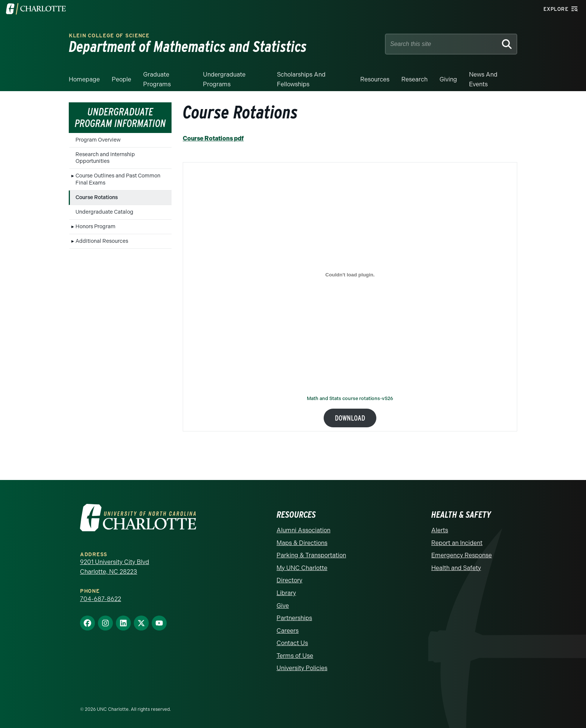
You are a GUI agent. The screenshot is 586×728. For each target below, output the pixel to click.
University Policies (302, 668)
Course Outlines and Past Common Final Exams (118, 179)
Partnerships (294, 618)
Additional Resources (102, 241)
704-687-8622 (101, 599)
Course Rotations (97, 197)
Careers (288, 631)
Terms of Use (295, 656)
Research (414, 79)
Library (286, 593)
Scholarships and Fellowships (301, 79)
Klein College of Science (109, 36)
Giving (448, 79)
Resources (375, 79)
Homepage (84, 79)
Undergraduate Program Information (120, 117)
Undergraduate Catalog (104, 212)
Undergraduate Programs (224, 79)
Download (350, 418)
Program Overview (98, 140)
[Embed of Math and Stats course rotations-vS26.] (350, 275)
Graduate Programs (157, 79)
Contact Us (292, 643)
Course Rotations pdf (213, 138)
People (121, 79)
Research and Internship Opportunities (105, 158)
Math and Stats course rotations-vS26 (350, 399)
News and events (483, 79)
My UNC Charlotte (302, 568)
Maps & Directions (302, 543)
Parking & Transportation (311, 555)
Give (283, 606)
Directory (289, 580)
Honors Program (95, 227)
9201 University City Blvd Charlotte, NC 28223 (115, 567)
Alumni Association (303, 530)
